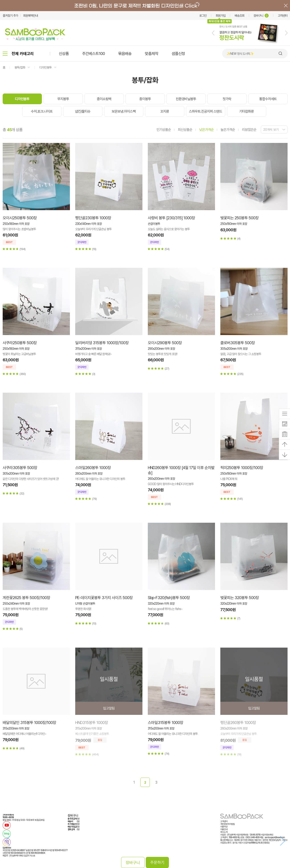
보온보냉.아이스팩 (124, 111)
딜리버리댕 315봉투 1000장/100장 (102, 343)
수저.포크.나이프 (42, 111)
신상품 (64, 54)
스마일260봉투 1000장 (93, 468)
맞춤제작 (152, 54)
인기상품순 (164, 130)
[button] (213, 33)
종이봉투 (145, 99)
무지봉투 (63, 99)
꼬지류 (165, 111)
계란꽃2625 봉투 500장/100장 (26, 598)
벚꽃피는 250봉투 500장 (239, 218)
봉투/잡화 (20, 67)
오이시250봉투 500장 (20, 218)
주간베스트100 (93, 54)
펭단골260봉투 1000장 (238, 723)
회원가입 (221, 16)
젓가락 (227, 99)
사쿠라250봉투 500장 (20, 343)
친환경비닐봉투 (186, 99)
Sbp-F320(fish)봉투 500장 (169, 598)
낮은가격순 (206, 130)
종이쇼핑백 (104, 99)
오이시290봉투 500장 (165, 343)
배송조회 (239, 16)
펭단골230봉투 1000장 (93, 218)
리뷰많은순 (249, 130)
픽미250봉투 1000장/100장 (242, 468)
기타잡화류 (246, 111)
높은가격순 (228, 130)
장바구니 (261, 16)
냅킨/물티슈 (83, 111)
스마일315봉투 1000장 (165, 723)
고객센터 (283, 16)
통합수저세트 (268, 99)
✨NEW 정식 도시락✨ (240, 54)
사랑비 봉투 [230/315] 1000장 (171, 218)
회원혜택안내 (30, 16)
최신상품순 (185, 130)
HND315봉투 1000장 (92, 723)
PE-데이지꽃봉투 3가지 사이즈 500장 (104, 598)
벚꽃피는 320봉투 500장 (240, 598)
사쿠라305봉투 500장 (20, 468)
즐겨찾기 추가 (10, 16)
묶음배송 (125, 54)
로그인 (203, 16)
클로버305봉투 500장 (238, 343)
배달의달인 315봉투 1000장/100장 (29, 723)
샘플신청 (178, 54)
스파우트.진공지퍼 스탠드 (206, 111)
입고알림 (109, 708)
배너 (145, 6)
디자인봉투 (46, 67)
